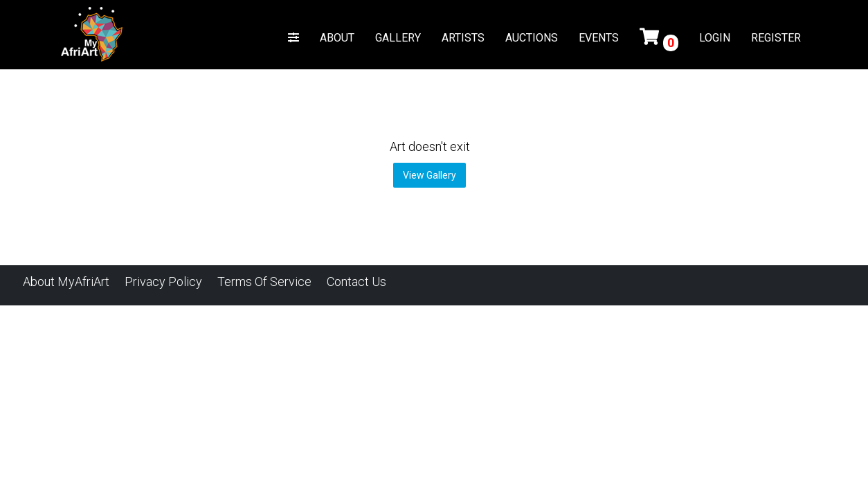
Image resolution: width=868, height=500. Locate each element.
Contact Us (356, 282)
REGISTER (776, 38)
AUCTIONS (532, 38)
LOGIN (715, 38)
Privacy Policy (163, 282)
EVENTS (599, 38)
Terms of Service (264, 282)
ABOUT (337, 38)
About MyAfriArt (66, 282)
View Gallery (430, 175)
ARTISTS (463, 38)
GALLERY (398, 38)
